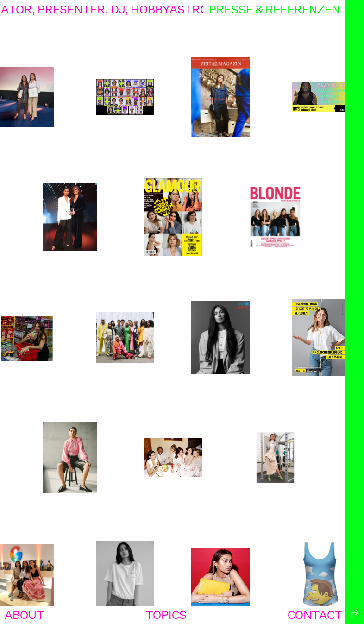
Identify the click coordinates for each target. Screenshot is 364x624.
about (25, 615)
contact (315, 615)
